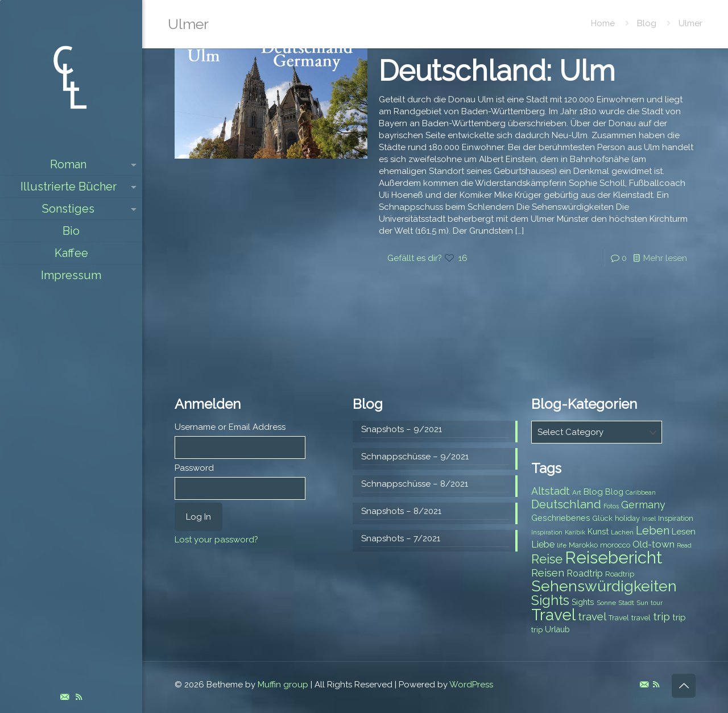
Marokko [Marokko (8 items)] (583, 545)
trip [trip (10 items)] (679, 617)
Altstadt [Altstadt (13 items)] (551, 491)
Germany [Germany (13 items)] (643, 505)
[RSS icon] (79, 697)
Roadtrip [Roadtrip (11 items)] (585, 573)
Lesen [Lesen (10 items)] (684, 532)
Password (194, 468)
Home (603, 23)
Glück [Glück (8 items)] (603, 518)
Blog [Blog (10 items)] (593, 492)
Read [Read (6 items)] (684, 545)
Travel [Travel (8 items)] (619, 618)
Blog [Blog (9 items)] (614, 492)
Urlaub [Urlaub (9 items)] (557, 629)
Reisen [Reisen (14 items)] (548, 573)
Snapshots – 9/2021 (402, 429)
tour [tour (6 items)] (657, 603)
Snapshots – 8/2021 (401, 511)
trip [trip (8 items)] (537, 630)
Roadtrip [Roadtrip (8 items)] (620, 574)
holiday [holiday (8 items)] (627, 518)
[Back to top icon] (684, 686)
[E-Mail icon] (65, 697)
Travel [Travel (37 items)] (553, 615)
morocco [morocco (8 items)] (615, 545)
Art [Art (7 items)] (577, 492)
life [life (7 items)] (562, 545)
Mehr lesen (665, 258)
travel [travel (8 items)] (641, 618)
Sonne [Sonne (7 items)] (606, 603)
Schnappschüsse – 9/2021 (415, 457)
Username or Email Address (230, 427)
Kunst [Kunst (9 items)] (598, 532)
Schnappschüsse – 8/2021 (415, 484)
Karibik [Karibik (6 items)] (575, 532)
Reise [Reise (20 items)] (547, 559)
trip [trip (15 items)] (661, 616)
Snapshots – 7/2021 (401, 538)
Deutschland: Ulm (497, 71)
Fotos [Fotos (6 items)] (611, 506)
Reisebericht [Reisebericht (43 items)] (613, 557)
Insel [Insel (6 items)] (649, 519)
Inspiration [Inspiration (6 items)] (547, 532)
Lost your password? (216, 540)
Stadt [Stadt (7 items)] (626, 603)
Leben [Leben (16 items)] (653, 531)
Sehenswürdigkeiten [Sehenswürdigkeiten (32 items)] (604, 586)
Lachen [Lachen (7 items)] (622, 532)
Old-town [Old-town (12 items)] (653, 544)
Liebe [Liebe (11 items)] (543, 544)
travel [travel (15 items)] (592, 616)
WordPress (471, 685)
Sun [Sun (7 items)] (642, 603)
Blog (647, 23)
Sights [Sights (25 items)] (550, 600)
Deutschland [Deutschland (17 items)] (566, 504)
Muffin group (283, 685)
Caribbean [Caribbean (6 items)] (641, 492)
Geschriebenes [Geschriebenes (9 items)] (561, 518)
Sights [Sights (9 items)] (583, 602)
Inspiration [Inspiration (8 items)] (676, 518)
